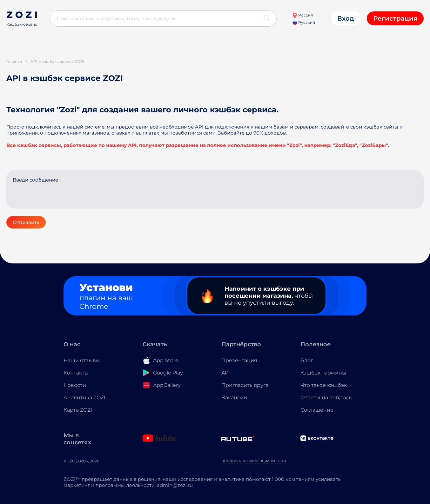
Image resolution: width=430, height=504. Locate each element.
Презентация (239, 360)
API (226, 373)
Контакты (76, 373)
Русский (304, 22)
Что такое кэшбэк (324, 385)
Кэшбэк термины (323, 373)
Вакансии (234, 398)
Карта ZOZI (78, 410)
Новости (75, 385)
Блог (307, 360)
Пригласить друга (245, 385)
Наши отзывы (82, 360)
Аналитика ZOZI (84, 398)
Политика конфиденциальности (254, 461)
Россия (302, 15)
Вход (346, 18)
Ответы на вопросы (327, 398)
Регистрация (395, 18)
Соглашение (317, 410)
